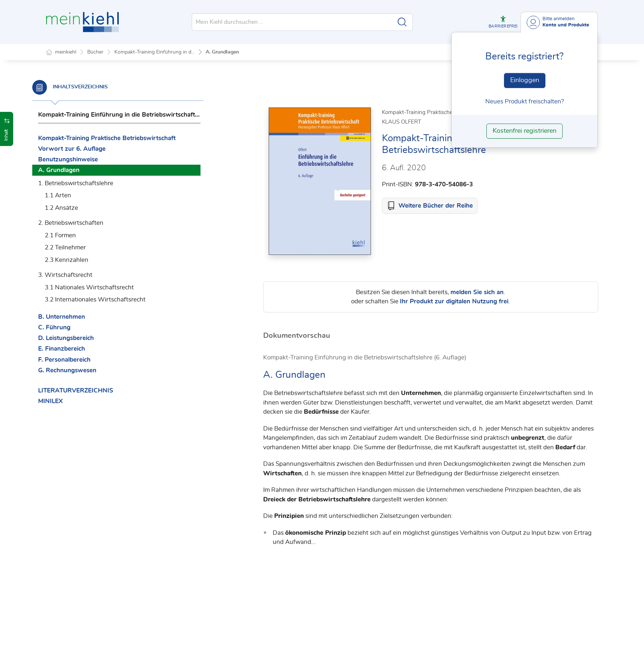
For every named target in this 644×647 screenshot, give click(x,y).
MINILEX (64, 401)
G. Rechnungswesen (81, 370)
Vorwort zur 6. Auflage (86, 149)
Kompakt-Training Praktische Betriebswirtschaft (121, 138)
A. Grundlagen (222, 52)
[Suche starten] (402, 22)
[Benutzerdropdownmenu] (559, 22)
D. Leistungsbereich (80, 338)
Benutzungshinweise (82, 159)
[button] (503, 22)
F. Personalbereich (78, 360)
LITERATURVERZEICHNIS (90, 390)
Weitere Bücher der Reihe (436, 206)
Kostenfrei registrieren (525, 131)
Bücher (95, 52)
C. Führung (68, 327)
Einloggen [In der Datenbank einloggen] (525, 80)
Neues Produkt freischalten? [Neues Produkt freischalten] (525, 101)
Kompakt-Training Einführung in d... (154, 52)
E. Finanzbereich (76, 349)
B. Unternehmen (76, 317)
